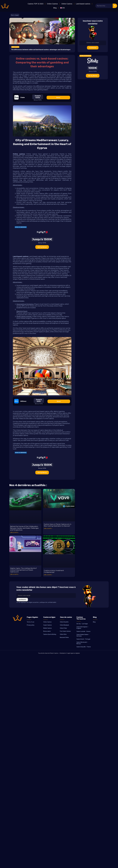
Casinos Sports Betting (50, 634)
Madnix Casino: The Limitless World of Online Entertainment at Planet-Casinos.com (23, 570)
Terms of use (31, 622)
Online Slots (63, 634)
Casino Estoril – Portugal (83, 639)
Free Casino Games (65, 631)
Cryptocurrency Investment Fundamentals (54, 571)
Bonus (58, 98)
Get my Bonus (42, 247)
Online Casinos (52, 4)
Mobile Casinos (48, 628)
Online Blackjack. (65, 625)
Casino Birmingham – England (83, 628)
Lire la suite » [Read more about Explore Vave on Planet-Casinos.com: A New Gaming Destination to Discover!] (48, 528)
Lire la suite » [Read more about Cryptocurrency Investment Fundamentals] (48, 575)
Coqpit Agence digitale (73, 653)
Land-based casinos (83, 4)
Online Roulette (64, 622)
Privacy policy (31, 625)
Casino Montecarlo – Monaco (82, 643)
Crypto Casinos (48, 625)
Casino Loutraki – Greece (83, 631)
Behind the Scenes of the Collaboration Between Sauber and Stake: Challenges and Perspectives (24, 528)
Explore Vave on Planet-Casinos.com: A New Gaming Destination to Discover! (57, 525)
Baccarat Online (64, 637)
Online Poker (63, 628)
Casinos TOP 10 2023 (35, 4)
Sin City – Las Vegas (82, 624)
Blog (55, 8)
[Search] (115, 6)
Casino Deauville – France (84, 647)
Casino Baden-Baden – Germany (83, 635)
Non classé (15, 15)
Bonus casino (47, 631)
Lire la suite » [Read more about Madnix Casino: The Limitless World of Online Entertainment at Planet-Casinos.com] (14, 574)
